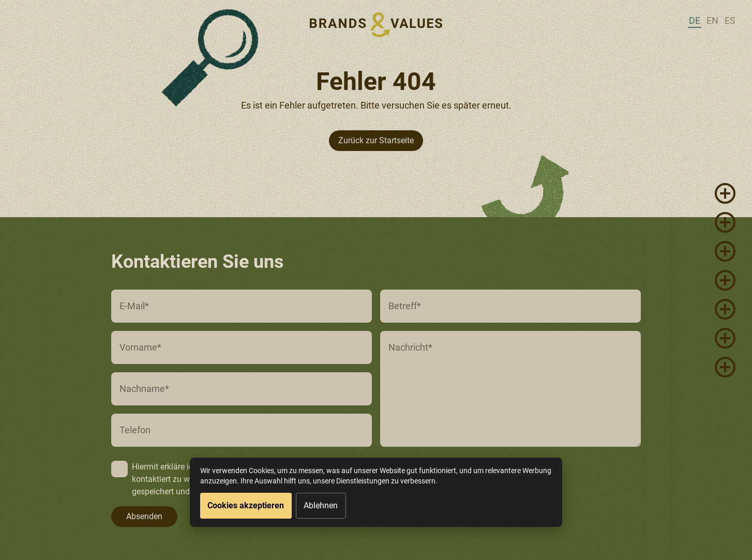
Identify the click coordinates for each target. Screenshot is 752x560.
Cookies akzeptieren (246, 505)
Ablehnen (321, 505)
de (695, 20)
